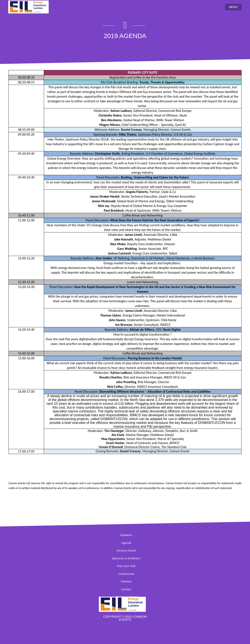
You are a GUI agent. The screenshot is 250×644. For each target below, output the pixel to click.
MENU (233, 7)
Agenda (126, 543)
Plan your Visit (126, 566)
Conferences (126, 574)
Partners (126, 582)
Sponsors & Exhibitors (126, 558)
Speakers (126, 535)
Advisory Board (126, 551)
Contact (126, 589)
